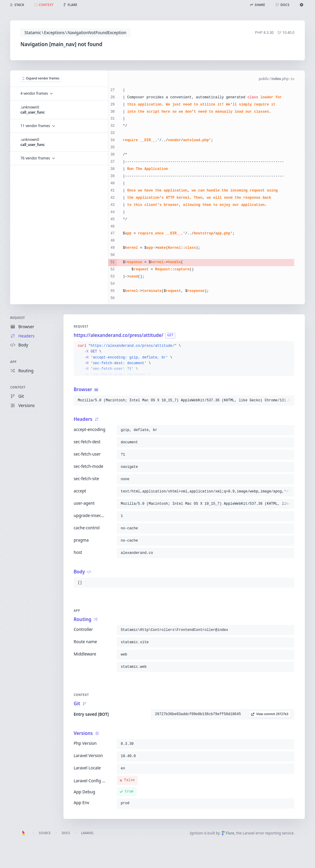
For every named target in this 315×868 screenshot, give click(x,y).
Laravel (87, 833)
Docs (66, 833)
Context (18, 388)
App (13, 362)
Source (45, 833)
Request (18, 318)
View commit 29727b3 (270, 714)
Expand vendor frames (41, 78)
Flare (228, 833)
